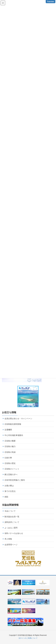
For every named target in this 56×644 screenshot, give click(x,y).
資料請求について (12, 522)
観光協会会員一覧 (12, 517)
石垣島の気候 (10, 452)
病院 (6, 497)
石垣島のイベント (12, 469)
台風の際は (9, 486)
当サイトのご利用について (28, 638)
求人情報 (8, 539)
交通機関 (8, 430)
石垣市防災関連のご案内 (15, 480)
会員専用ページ (11, 545)
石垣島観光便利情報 (13, 424)
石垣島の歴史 (10, 463)
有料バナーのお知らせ (14, 533)
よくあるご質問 (11, 528)
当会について (10, 511)
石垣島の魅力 (10, 446)
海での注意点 (10, 491)
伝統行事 (8, 458)
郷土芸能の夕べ (11, 474)
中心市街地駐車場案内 (14, 435)
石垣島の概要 (10, 441)
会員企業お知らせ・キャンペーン (18, 419)
